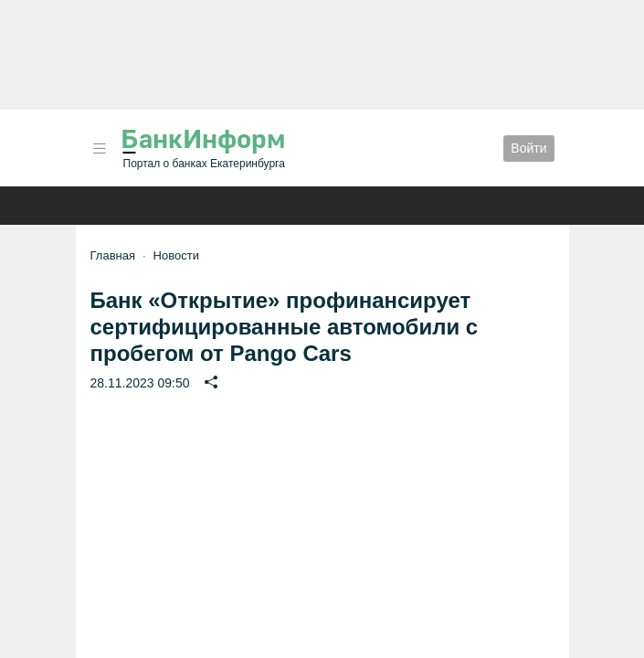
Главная (113, 255)
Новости (176, 255)
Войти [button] (528, 148)
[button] (100, 149)
